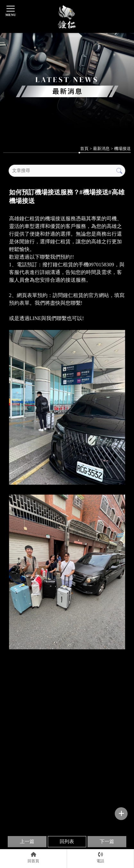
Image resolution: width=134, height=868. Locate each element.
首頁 (84, 149)
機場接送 (122, 149)
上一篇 (27, 841)
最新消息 (101, 149)
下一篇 (107, 841)
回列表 (67, 841)
